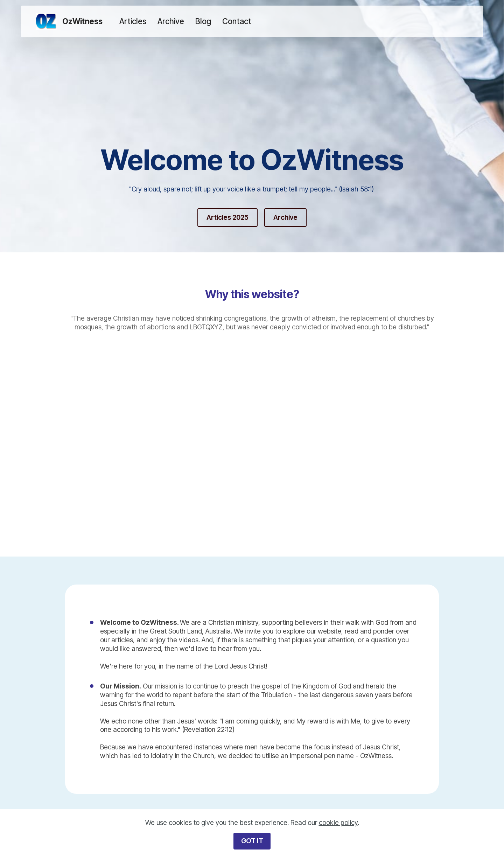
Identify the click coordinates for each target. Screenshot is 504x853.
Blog (203, 21)
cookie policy (338, 823)
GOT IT (252, 841)
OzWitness (82, 21)
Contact (237, 21)
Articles (133, 21)
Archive (171, 21)
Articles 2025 (227, 217)
